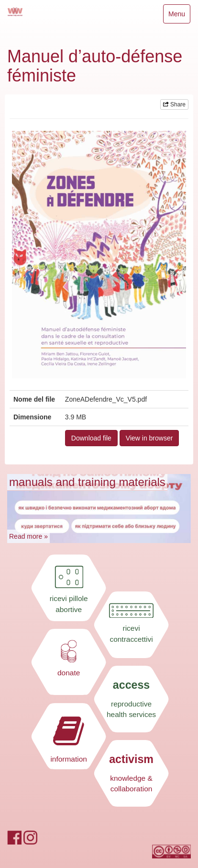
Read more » (28, 536)
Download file (91, 438)
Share (174, 104)
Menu (179, 16)
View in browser (149, 438)
